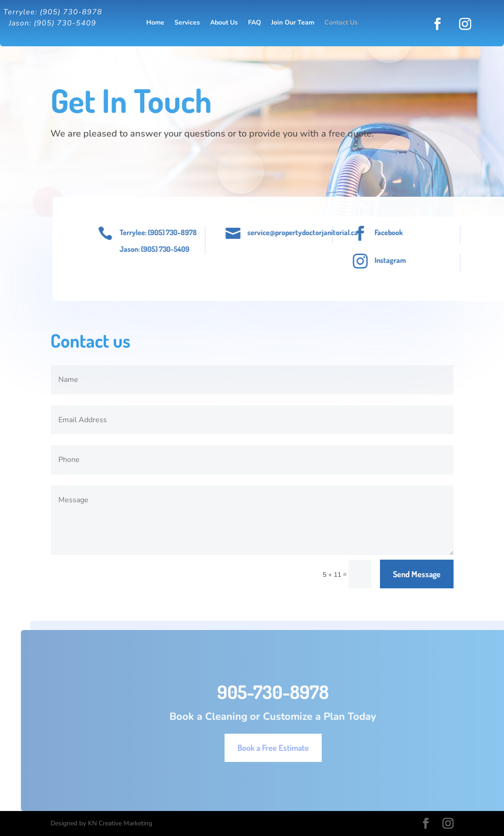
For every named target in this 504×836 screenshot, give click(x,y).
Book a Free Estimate (293, 748)
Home (155, 23)
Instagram (404, 260)
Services (187, 23)
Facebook (402, 232)
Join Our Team (293, 23)
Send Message (417, 574)
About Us (224, 23)
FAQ (255, 23)
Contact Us (341, 23)
